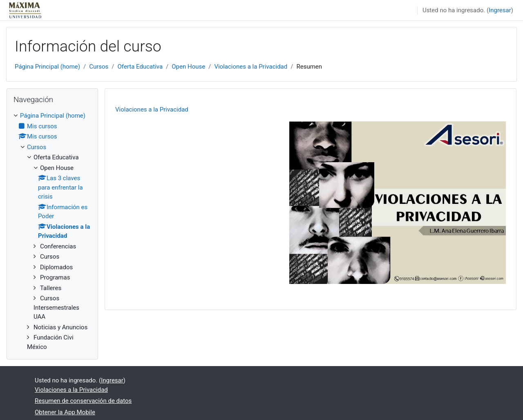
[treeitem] (52, 231)
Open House (188, 67)
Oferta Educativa (140, 67)
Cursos (99, 67)
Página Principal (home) (47, 67)
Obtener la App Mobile (65, 412)
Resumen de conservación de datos (83, 401)
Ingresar (500, 10)
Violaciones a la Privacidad (251, 67)
